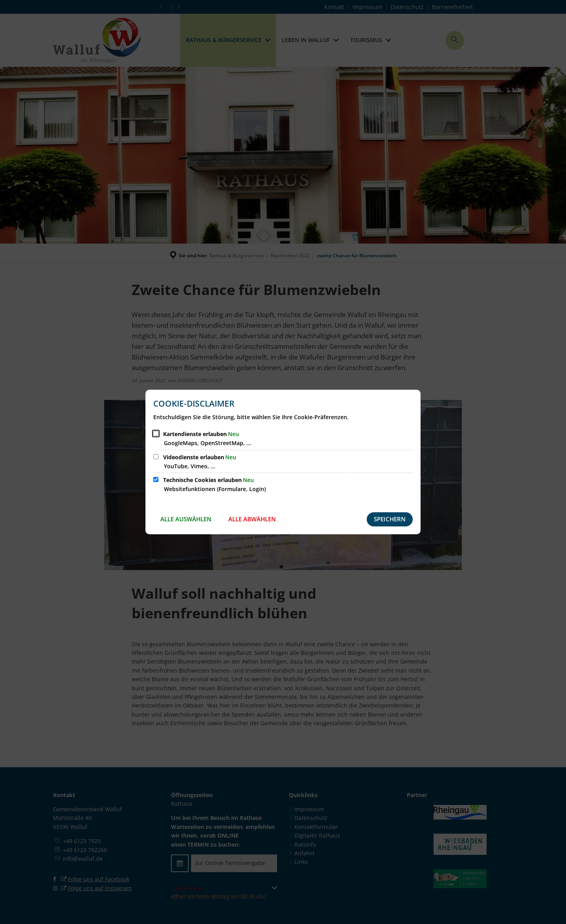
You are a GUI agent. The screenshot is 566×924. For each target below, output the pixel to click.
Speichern (390, 519)
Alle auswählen (186, 519)
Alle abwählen (252, 519)
